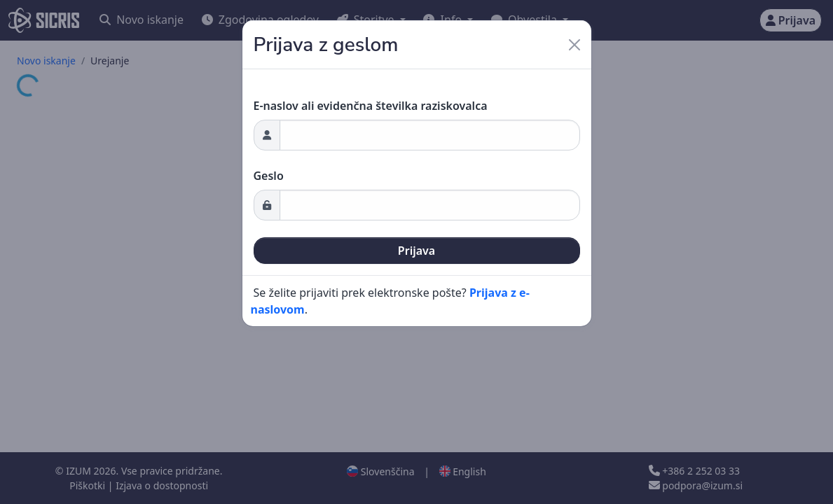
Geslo (269, 176)
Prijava (416, 251)
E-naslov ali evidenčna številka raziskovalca (371, 106)
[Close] (574, 45)
